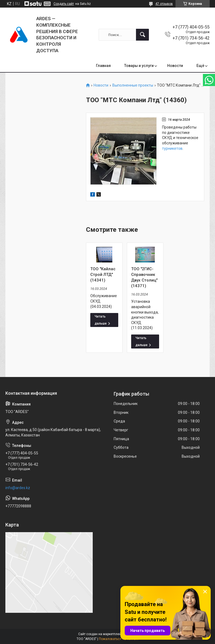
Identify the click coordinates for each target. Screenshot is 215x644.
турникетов (172, 148)
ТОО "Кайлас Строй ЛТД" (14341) (103, 275)
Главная (103, 66)
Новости (175, 66)
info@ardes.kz (18, 488)
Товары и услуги (139, 66)
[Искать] (142, 35)
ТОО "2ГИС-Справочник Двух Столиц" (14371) (144, 277)
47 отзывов (164, 4)
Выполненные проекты (133, 85)
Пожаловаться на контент (119, 639)
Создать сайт (64, 4)
